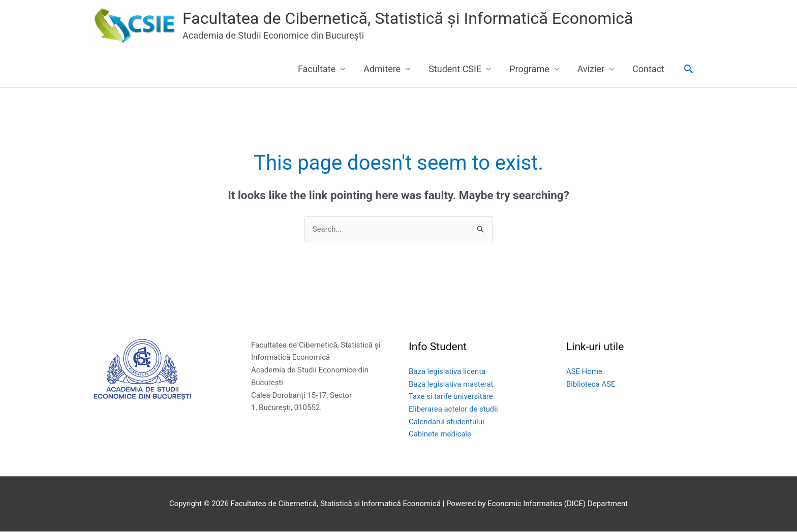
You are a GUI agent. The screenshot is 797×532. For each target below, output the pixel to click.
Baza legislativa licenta (447, 372)
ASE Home (584, 372)
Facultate (317, 69)
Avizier (591, 69)
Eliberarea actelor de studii (454, 410)
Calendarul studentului (447, 422)
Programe (529, 69)
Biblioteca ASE (591, 384)
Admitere (382, 69)
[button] (688, 69)
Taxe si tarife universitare (451, 397)
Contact (648, 69)
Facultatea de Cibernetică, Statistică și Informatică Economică (427, 19)
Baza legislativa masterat (451, 384)
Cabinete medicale (440, 434)
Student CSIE (455, 69)
